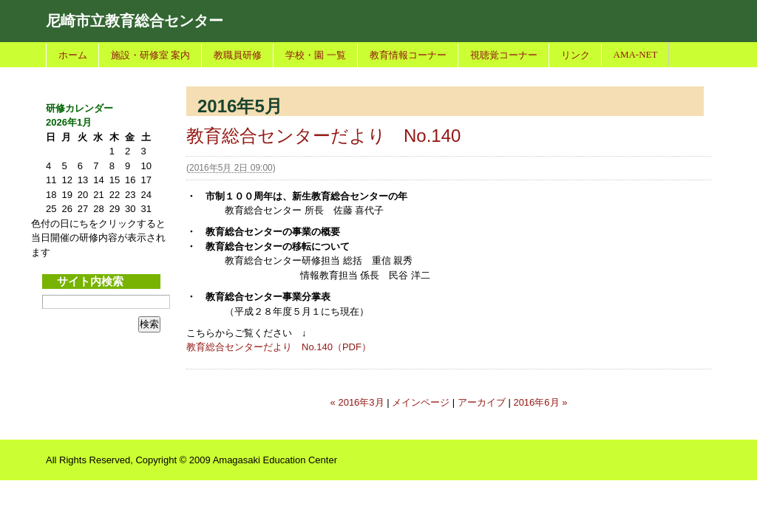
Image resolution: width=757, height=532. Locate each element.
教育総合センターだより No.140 (323, 136)
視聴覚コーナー (504, 55)
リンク (576, 55)
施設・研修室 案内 (150, 55)
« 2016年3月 (357, 402)
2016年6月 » (540, 402)
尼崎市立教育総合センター (135, 21)
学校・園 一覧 (315, 55)
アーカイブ (482, 402)
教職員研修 (238, 55)
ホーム (73, 55)
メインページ (421, 402)
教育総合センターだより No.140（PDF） (279, 347)
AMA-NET (636, 54)
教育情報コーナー (408, 55)
